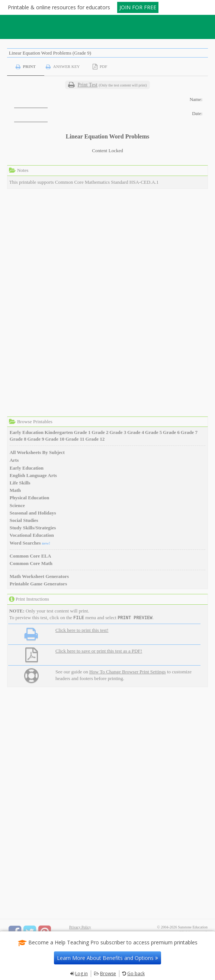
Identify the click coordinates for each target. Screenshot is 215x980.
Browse (108, 974)
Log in (81, 974)
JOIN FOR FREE (138, 7)
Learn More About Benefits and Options (107, 958)
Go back (136, 974)
